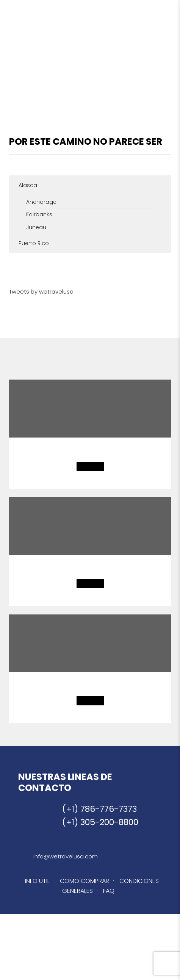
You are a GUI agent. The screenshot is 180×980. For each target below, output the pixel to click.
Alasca (28, 185)
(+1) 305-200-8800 (100, 822)
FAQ (109, 891)
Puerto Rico (34, 243)
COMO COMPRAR (85, 881)
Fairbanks (39, 214)
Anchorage (41, 202)
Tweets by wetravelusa (41, 291)
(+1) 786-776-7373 (99, 809)
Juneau (36, 227)
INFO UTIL (37, 881)
